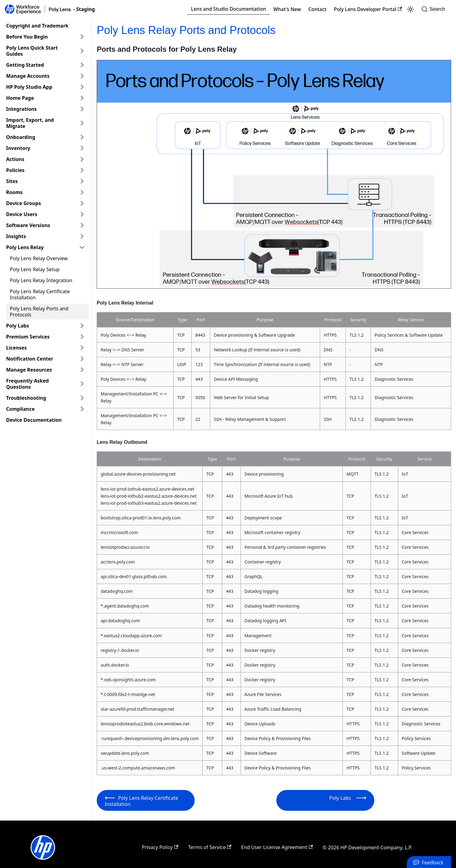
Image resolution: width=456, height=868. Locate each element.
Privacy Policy (160, 847)
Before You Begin (27, 37)
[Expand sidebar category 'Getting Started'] (82, 65)
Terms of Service (210, 847)
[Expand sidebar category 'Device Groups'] (82, 203)
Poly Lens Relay (25, 247)
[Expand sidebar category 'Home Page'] (82, 98)
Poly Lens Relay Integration (41, 280)
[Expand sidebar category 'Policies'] (82, 170)
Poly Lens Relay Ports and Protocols (39, 312)
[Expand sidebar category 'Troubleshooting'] (82, 398)
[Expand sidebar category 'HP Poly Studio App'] (82, 87)
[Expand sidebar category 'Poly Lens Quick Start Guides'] (82, 51)
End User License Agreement (277, 847)
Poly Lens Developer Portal (368, 9)
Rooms (14, 192)
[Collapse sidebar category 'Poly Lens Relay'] (82, 247)
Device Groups (24, 203)
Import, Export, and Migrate (30, 123)
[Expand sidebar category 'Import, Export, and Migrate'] (82, 123)
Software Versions (28, 225)
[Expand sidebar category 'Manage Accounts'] (82, 76)
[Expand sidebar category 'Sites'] (82, 181)
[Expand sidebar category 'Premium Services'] (82, 337)
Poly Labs (18, 326)
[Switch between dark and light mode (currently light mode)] (410, 9)
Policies (15, 170)
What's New (287, 9)
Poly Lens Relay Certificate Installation (40, 294)
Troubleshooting (26, 398)
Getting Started (25, 65)
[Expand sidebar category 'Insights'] (82, 236)
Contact (317, 9)
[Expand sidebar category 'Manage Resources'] (82, 370)
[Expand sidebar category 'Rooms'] (82, 192)
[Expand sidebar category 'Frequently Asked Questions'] (82, 384)
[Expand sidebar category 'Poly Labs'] (82, 326)
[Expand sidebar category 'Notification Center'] (82, 359)
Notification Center (30, 359)
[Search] (435, 9)
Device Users (22, 214)
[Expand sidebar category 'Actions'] (82, 159)
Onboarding (21, 137)
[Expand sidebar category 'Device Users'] (82, 214)
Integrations (21, 109)
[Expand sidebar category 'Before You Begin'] (82, 37)
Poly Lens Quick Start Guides (32, 51)
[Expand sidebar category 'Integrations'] (82, 109)
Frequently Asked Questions (27, 384)
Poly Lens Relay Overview (39, 258)
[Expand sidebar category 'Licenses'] (82, 348)
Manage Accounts (28, 76)
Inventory (18, 148)
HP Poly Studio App (29, 87)
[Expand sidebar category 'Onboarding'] (82, 137)
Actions (15, 159)
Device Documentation (34, 420)
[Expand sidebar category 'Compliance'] (82, 409)
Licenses (17, 348)
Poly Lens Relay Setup (35, 269)
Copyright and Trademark (37, 26)
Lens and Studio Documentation (228, 9)
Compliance (20, 409)
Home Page (20, 98)
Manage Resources (29, 370)
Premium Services (28, 337)
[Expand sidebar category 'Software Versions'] (82, 225)
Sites (12, 181)
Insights (16, 236)
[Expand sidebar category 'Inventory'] (82, 148)
